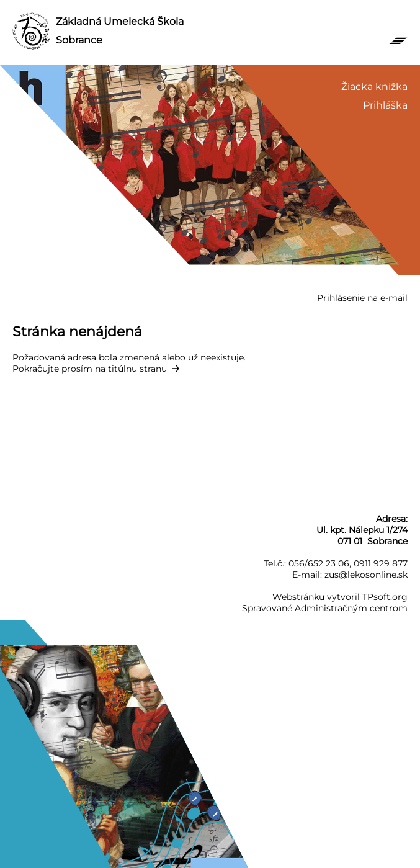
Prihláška (385, 105)
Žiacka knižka (374, 87)
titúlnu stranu (137, 369)
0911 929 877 (381, 563)
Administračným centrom (351, 608)
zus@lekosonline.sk (366, 575)
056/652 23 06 (319, 563)
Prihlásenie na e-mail (362, 298)
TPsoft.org (385, 597)
